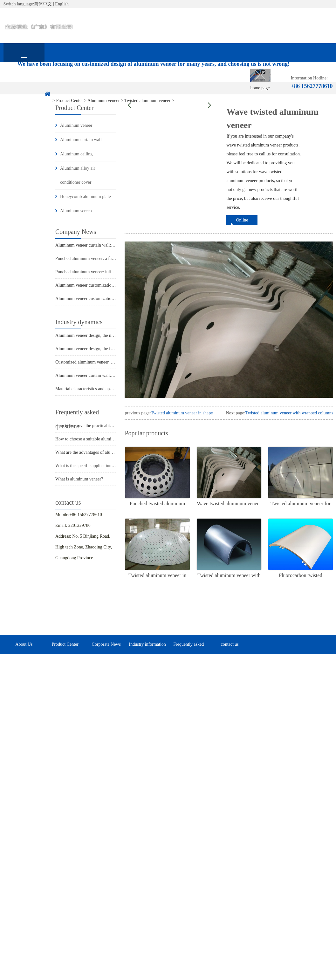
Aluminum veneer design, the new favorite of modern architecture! (115, 335)
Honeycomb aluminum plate (85, 197)
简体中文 (43, 4)
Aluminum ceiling (76, 154)
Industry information (189, 78)
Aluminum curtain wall (81, 140)
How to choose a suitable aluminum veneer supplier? (103, 439)
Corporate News (147, 78)
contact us (24, 97)
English (62, 4)
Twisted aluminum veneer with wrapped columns (289, 413)
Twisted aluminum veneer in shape (182, 413)
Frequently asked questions (230, 82)
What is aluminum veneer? (79, 479)
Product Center (106, 78)
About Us (65, 78)
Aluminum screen (76, 211)
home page (24, 78)
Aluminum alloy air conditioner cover (78, 175)
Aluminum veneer (76, 125)
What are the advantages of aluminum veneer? (97, 452)
